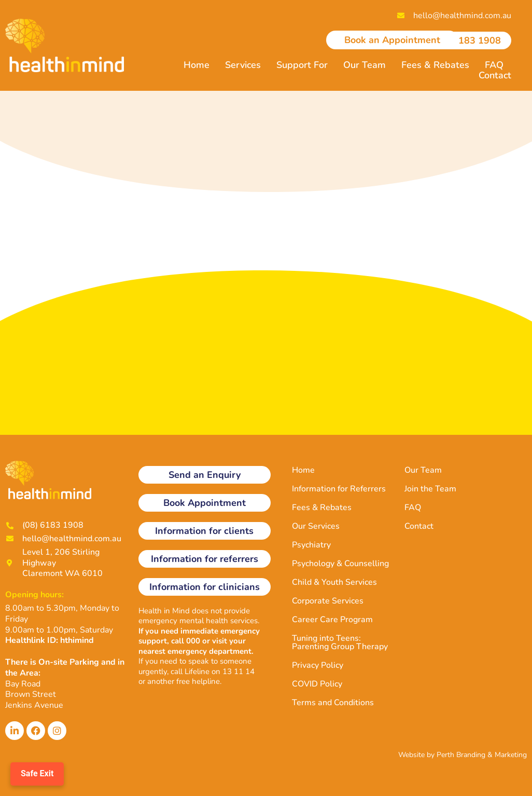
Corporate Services (328, 601)
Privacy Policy (318, 665)
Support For (302, 65)
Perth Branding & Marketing (482, 755)
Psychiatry (311, 545)
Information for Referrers (339, 489)
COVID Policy (317, 684)
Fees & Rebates (435, 65)
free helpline (198, 681)
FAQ (494, 65)
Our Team (365, 65)
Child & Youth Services (334, 582)
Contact (495, 75)
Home (197, 65)
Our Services (316, 526)
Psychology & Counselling (340, 564)
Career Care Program (332, 620)
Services (243, 65)
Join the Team (430, 489)
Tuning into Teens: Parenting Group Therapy (340, 642)
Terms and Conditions (333, 703)
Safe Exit (37, 773)
